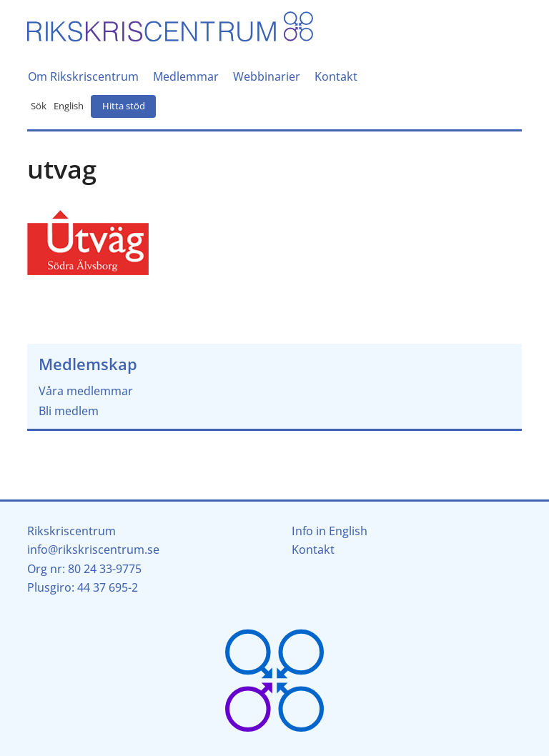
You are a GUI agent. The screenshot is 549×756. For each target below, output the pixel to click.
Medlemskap (88, 364)
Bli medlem (69, 411)
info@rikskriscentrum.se (93, 549)
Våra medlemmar (86, 391)
